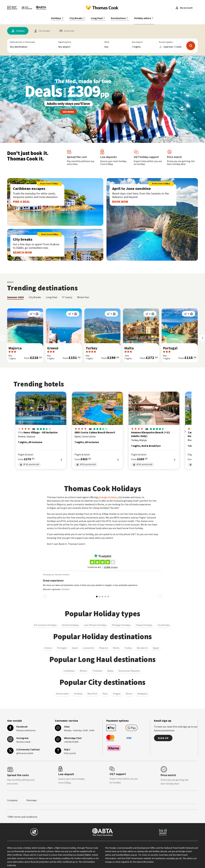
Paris (105, 691)
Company (12, 797)
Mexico (84, 668)
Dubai (110, 668)
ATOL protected (29, 461)
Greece (48, 645)
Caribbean (69, 668)
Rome (129, 691)
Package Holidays (121, 622)
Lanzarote (89, 645)
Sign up (163, 735)
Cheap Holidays (144, 622)
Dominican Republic (129, 668)
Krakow (78, 691)
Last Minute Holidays (95, 622)
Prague (117, 691)
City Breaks (164, 622)
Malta (116, 645)
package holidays (108, 494)
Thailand (97, 668)
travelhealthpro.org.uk (126, 852)
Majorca (104, 645)
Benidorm (142, 645)
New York (92, 691)
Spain (75, 645)
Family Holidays (70, 622)
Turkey (128, 645)
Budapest (142, 691)
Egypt (156, 645)
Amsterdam (63, 691)
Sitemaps (32, 797)
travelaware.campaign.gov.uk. (168, 855)
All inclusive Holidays (45, 622)
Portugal (62, 645)
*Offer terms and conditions (22, 814)
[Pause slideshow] (102, 136)
